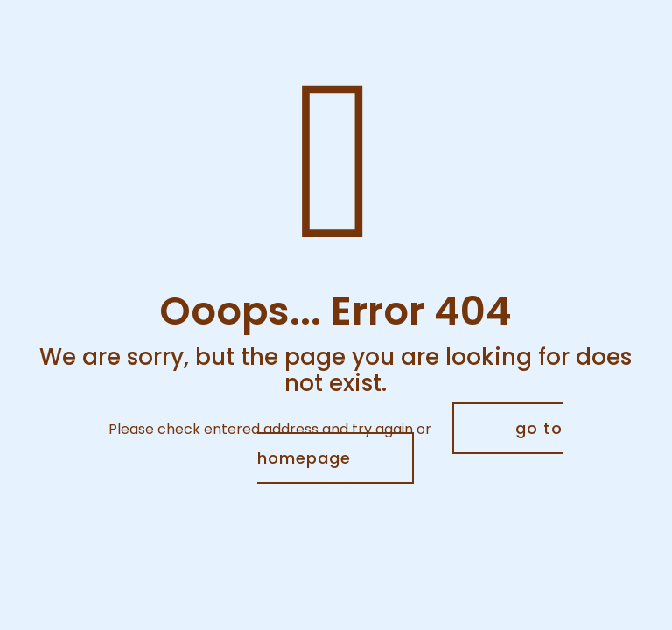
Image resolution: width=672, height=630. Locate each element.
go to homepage (410, 443)
